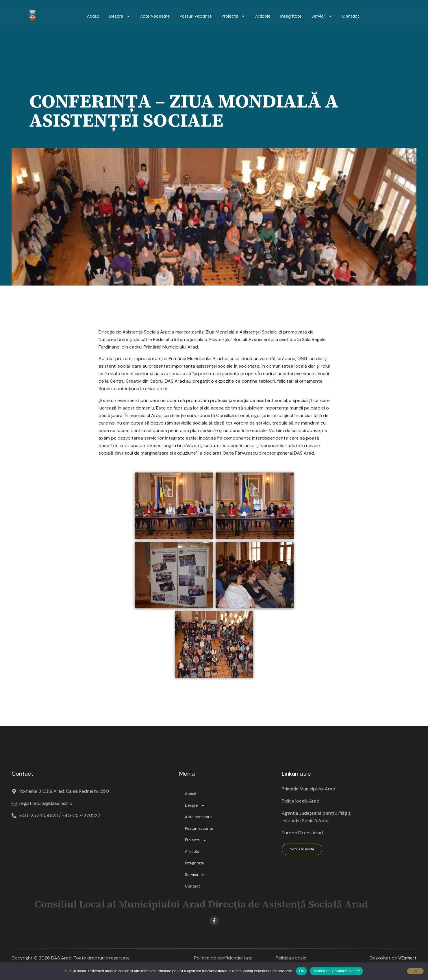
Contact (351, 16)
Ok (301, 971)
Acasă (93, 16)
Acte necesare (155, 16)
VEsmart (407, 958)
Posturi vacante (196, 16)
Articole (263, 16)
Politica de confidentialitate (223, 958)
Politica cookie (291, 958)
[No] (415, 971)
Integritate (291, 16)
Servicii (322, 16)
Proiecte (234, 16)
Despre (120, 16)
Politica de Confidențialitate (336, 971)
